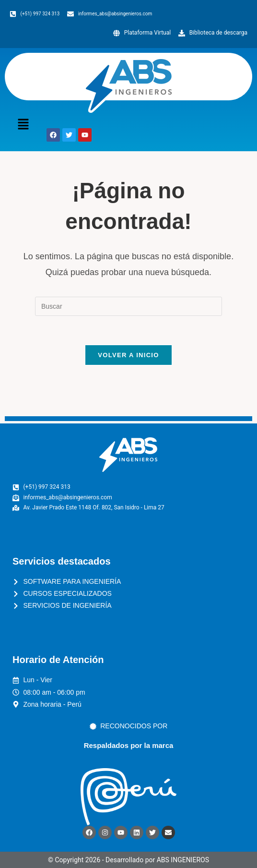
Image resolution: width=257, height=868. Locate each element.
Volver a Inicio (128, 355)
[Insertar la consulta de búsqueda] (128, 306)
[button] (23, 125)
